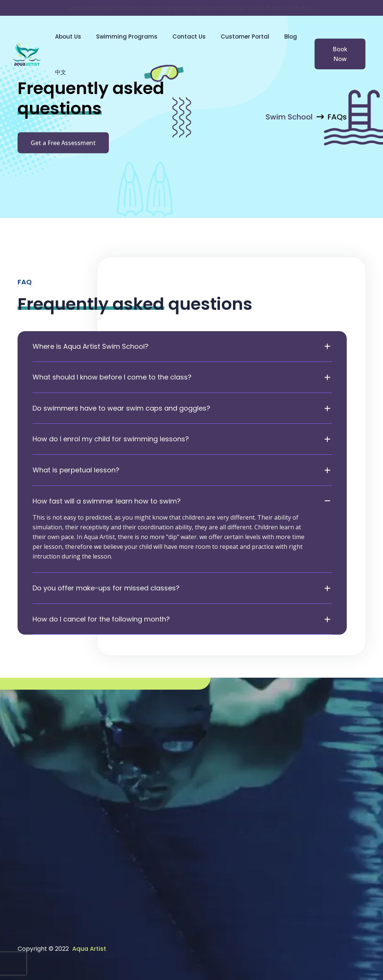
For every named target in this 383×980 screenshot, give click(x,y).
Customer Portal (245, 37)
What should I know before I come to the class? (112, 377)
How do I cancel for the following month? (101, 619)
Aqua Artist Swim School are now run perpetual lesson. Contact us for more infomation (191, 8)
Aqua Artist (89, 949)
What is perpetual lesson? (76, 470)
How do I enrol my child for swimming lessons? (111, 439)
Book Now (340, 54)
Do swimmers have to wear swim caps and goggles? (121, 408)
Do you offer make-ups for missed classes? (106, 588)
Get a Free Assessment (63, 145)
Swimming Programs (127, 37)
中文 (61, 72)
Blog (291, 37)
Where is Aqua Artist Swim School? (91, 347)
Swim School (289, 117)
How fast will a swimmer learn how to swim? (107, 501)
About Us (68, 37)
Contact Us (189, 37)
